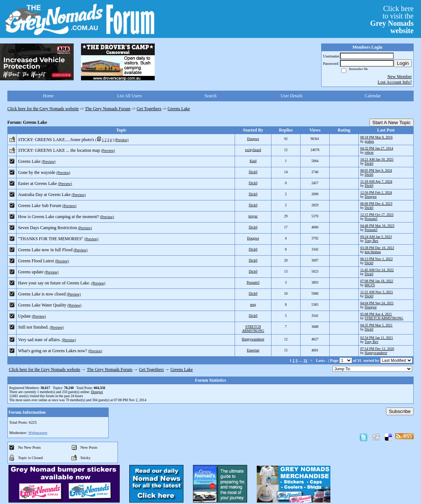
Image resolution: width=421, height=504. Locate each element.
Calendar (373, 96)
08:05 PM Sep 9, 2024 (376, 170)
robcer (369, 152)
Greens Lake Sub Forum (40, 206)
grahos (369, 141)
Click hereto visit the (392, 20)
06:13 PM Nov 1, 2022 (376, 259)
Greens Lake (179, 109)
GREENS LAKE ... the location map (68, 150)
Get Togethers (149, 109)
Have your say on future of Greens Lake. (54, 283)
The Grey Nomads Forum (108, 109)
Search (210, 96)
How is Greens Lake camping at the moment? (59, 217)
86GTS (370, 285)
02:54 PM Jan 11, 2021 (377, 338)
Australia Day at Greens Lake (44, 195)
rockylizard (253, 150)
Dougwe (253, 139)
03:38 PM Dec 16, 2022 (377, 248)
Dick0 (369, 163)
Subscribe (400, 411)
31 (306, 360)
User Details (292, 96)
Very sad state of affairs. (39, 340)
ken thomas (373, 252)
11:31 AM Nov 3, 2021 (377, 292)
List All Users (129, 96)
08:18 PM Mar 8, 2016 (376, 137)
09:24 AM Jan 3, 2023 (376, 237)
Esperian (253, 350)
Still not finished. (33, 327)
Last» (321, 360)
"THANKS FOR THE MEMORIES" (51, 239)
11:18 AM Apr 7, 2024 (376, 181)
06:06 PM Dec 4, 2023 (376, 204)
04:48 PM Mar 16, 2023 (377, 226)
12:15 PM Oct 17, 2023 (377, 215)
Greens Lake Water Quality (42, 305)
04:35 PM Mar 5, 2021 (376, 325)
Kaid (253, 161)
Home (48, 96)
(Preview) (122, 140)
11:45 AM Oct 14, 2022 (377, 270)
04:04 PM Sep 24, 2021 (377, 303)
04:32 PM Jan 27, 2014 (377, 148)
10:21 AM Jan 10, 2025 (377, 159)
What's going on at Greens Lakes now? (52, 351)
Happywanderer (253, 339)
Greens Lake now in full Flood (45, 250)
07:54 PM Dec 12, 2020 (377, 349)
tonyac (253, 216)
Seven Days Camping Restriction (48, 228)
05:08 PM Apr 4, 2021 (376, 314)
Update (24, 316)
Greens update (31, 272)
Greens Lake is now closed (42, 294)
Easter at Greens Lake (38, 183)
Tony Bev (371, 241)
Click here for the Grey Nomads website (43, 109)
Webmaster (38, 433)
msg (253, 304)
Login (403, 63)
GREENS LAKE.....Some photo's (65, 140)
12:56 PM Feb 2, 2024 (376, 192)
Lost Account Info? (395, 82)
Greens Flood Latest (36, 261)
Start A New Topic (392, 122)
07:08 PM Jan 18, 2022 (377, 281)
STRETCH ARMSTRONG (384, 318)
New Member (400, 77)
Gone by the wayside (37, 172)
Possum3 (371, 219)
